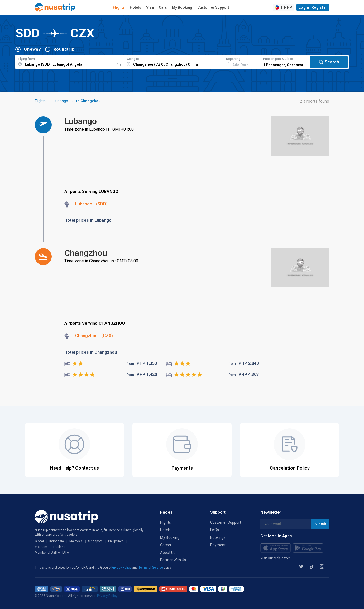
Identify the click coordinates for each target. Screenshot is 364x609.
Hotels (135, 7)
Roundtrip (64, 49)
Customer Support (213, 7)
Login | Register (313, 7)
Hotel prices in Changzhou (91, 352)
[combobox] (65, 61)
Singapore (95, 541)
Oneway (32, 49)
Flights (119, 7)
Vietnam (41, 547)
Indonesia (57, 541)
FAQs (215, 530)
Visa (150, 7)
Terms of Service (151, 568)
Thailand (59, 547)
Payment (218, 545)
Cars (163, 7)
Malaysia (76, 541)
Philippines (116, 541)
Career (166, 545)
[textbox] (65, 61)
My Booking (182, 7)
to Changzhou (88, 101)
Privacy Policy (122, 568)
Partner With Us (173, 560)
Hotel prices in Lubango (88, 220)
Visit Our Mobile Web (275, 558)
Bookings (218, 537)
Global (39, 541)
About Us (168, 553)
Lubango (61, 101)
